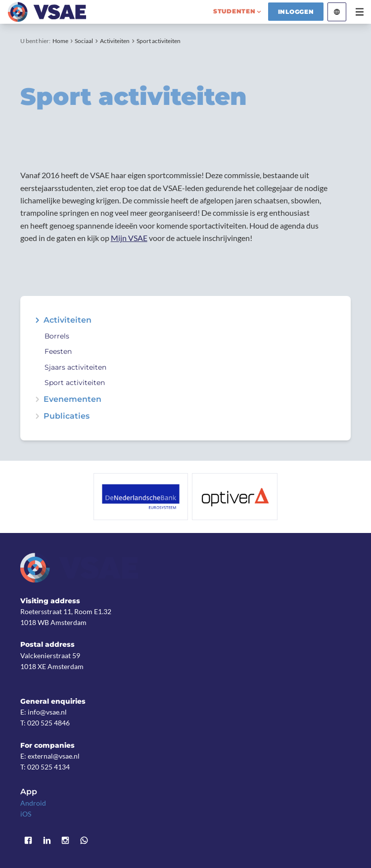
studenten (234, 11)
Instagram (66, 840)
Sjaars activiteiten (75, 367)
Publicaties (67, 416)
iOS (26, 814)
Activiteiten (115, 41)
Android (33, 803)
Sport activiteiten (159, 41)
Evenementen (72, 399)
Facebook (28, 840)
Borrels (57, 336)
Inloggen (296, 12)
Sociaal (84, 41)
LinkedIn (47, 840)
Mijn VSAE (129, 238)
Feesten (58, 352)
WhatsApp (84, 840)
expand (37, 320)
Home (60, 41)
